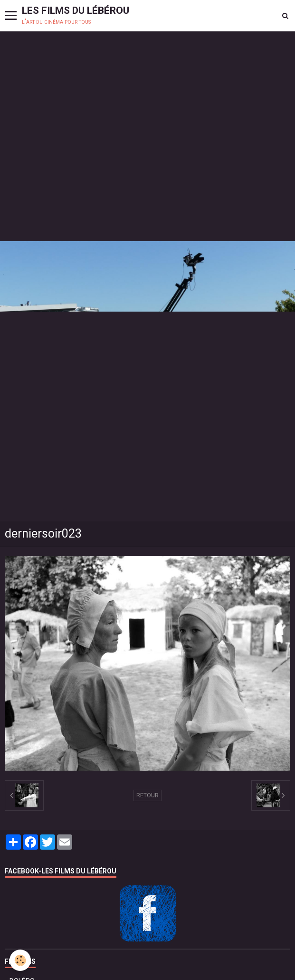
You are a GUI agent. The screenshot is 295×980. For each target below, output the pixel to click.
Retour (147, 795)
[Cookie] (20, 960)
